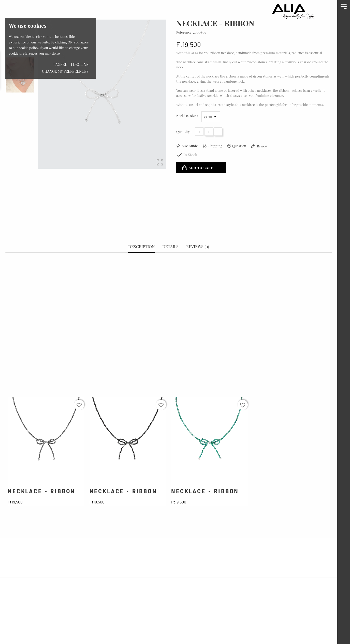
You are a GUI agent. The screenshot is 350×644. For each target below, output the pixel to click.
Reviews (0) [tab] (198, 229)
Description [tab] (141, 229)
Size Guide (189, 146)
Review (262, 146)
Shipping (215, 146)
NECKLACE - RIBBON (41, 473)
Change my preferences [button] (65, 71)
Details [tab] (170, 229)
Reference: (184, 32)
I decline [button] (80, 64)
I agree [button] (60, 64)
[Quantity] (199, 132)
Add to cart (198, 168)
